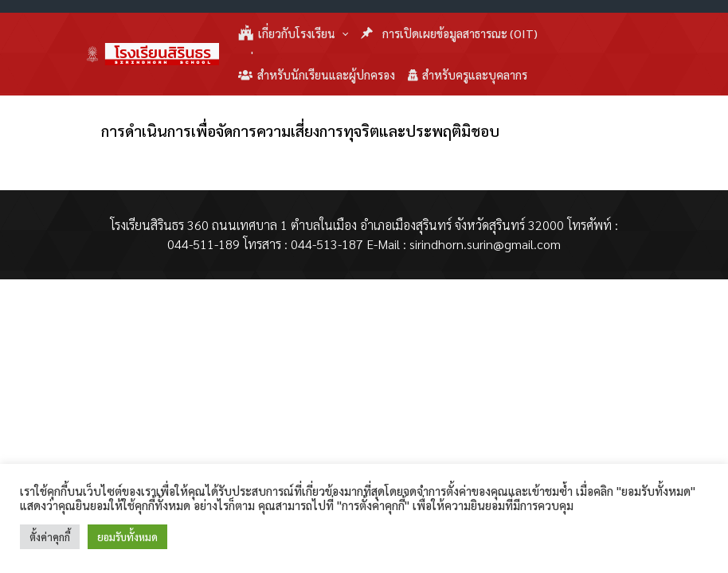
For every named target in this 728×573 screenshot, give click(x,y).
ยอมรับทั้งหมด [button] (127, 537)
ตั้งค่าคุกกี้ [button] (50, 537)
